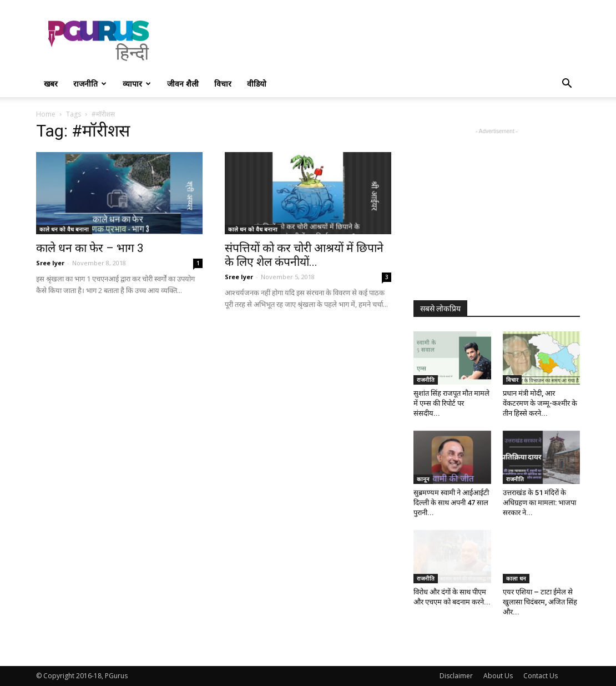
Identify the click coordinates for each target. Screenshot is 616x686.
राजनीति (90, 84)
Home (46, 114)
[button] (567, 85)
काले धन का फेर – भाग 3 (90, 248)
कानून (423, 479)
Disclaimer (456, 676)
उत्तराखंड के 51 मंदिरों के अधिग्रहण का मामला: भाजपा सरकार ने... (539, 503)
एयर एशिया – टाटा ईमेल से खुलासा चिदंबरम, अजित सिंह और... (540, 602)
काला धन (516, 578)
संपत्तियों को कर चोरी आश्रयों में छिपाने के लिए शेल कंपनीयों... (304, 255)
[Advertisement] (378, 41)
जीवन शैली (183, 84)
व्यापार (137, 84)
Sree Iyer (50, 263)
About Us (498, 676)
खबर (51, 84)
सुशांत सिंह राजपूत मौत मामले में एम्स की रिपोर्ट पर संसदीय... (451, 403)
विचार (223, 84)
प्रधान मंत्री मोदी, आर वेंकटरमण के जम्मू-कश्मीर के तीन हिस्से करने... (540, 403)
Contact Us (541, 676)
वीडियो (257, 84)
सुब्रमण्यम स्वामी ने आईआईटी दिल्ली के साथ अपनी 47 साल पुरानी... (451, 503)
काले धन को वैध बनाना (64, 229)
